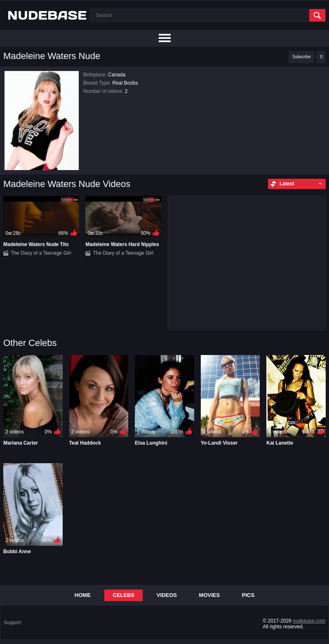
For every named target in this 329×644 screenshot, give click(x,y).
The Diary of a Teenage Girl (41, 253)
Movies (210, 595)
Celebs (123, 595)
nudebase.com (309, 621)
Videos (167, 595)
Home (83, 595)
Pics (248, 595)
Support (12, 623)
